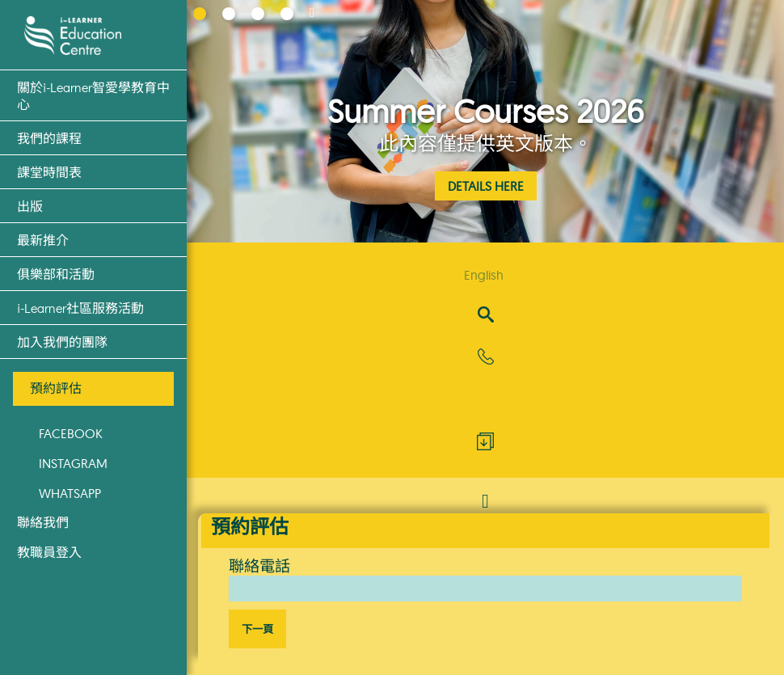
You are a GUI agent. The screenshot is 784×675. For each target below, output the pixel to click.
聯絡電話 (259, 566)
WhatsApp (70, 493)
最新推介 (43, 240)
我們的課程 (49, 138)
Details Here (486, 186)
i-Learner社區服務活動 (80, 308)
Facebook (71, 433)
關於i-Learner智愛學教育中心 (93, 95)
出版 (30, 206)
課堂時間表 (49, 172)
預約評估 (56, 388)
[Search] (486, 316)
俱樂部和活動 (56, 274)
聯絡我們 (43, 522)
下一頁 (257, 629)
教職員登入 (49, 552)
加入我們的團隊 (62, 342)
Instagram (73, 463)
